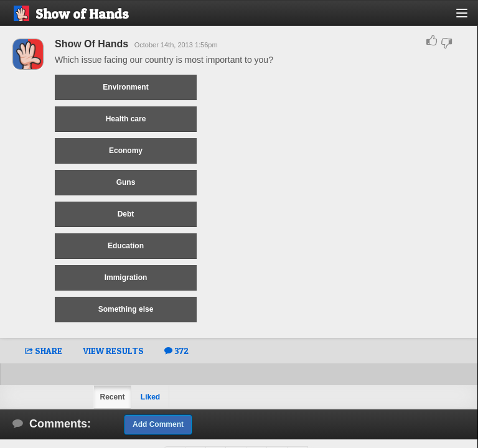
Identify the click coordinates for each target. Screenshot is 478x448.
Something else (126, 309)
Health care (126, 119)
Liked (150, 397)
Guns (126, 182)
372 (176, 351)
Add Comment (158, 424)
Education (126, 246)
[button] (469, 18)
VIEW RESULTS (113, 351)
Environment (125, 87)
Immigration (126, 278)
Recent (112, 397)
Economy (126, 151)
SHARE (44, 351)
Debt (126, 214)
